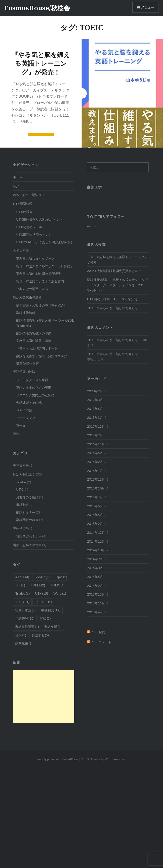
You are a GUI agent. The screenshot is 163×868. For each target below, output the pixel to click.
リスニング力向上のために (35, 395)
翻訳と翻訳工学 (24, 474)
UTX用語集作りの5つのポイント (40, 219)
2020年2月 (95, 391)
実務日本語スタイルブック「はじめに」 (45, 266)
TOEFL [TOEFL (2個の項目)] (38, 585)
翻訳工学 (94, 187)
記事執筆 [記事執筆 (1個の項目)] (24, 643)
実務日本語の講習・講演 (34, 341)
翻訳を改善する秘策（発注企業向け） (43, 356)
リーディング (26, 418)
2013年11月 (96, 603)
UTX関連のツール (29, 227)
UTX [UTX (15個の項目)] (42, 593)
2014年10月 (96, 550)
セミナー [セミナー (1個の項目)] (43, 602)
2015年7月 (95, 497)
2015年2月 (95, 524)
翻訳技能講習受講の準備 (34, 333)
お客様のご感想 (27, 497)
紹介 (16, 186)
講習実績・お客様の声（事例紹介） (42, 305)
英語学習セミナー (29, 536)
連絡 (16, 434)
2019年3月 (95, 400)
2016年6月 (95, 453)
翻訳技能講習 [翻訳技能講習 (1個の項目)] (27, 627)
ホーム (18, 177)
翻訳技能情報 (26, 313)
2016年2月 (95, 462)
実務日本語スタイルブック (35, 258)
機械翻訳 (22, 505)
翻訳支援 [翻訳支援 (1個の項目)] (53, 627)
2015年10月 (96, 488)
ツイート (93, 227)
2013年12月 (96, 594)
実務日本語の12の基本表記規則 (39, 274)
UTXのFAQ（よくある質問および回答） (45, 242)
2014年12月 (96, 532)
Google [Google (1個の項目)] (42, 577)
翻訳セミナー (26, 512)
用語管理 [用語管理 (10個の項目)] (25, 618)
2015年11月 (96, 479)
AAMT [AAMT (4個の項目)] (22, 577)
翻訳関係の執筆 (27, 520)
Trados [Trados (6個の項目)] (22, 593)
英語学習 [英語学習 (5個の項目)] (40, 635)
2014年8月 (95, 568)
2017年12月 (96, 426)
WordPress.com (115, 759)
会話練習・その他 (29, 402)
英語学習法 (21, 528)
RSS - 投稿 (96, 632)
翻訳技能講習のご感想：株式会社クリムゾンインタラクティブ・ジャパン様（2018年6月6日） (117, 285)
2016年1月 (95, 471)
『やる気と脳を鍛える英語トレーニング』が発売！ (117, 259)
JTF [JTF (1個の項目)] (20, 585)
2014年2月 (95, 586)
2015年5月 (95, 515)
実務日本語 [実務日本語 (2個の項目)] (25, 610)
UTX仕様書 (24, 212)
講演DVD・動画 (28, 364)
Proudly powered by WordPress (57, 759)
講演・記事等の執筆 (27, 545)
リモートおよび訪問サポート (37, 348)
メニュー (148, 8)
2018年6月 (95, 409)
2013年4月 (95, 612)
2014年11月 (96, 541)
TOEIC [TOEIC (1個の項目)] (58, 585)
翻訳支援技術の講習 (27, 297)
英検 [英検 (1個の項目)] (21, 635)
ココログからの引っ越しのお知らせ (112, 308)
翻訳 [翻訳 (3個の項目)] (45, 618)
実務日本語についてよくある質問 (40, 281)
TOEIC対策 (24, 410)
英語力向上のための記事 (34, 387)
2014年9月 (95, 559)
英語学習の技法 (24, 372)
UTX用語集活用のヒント (34, 235)
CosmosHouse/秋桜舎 (37, 8)
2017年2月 (95, 435)
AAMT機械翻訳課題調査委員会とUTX (114, 271)
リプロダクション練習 (32, 380)
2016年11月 (96, 444)
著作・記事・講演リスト (30, 195)
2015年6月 (95, 506)
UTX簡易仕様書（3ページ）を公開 (112, 299)
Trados (21, 482)
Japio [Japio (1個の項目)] (61, 577)
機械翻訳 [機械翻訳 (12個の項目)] (51, 610)
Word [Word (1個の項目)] (60, 593)
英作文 (21, 425)
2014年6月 (95, 577)
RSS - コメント (99, 642)
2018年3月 (95, 417)
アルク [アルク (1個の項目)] (22, 602)
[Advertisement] (44, 697)
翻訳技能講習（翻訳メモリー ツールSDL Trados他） (45, 323)
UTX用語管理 (23, 204)
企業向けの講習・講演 (32, 289)
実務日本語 (21, 250)
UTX (20, 489)
